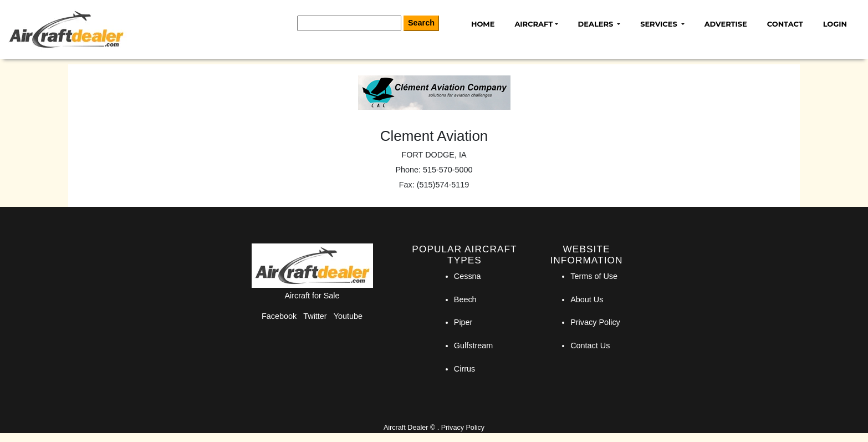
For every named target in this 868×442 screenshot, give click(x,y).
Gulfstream (473, 346)
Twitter (315, 316)
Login (835, 24)
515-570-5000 (448, 170)
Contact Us (590, 346)
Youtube (348, 316)
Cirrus (464, 369)
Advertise (726, 24)
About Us (587, 299)
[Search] (349, 23)
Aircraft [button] (533, 24)
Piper (463, 322)
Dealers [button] (597, 24)
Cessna (468, 276)
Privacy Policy (595, 322)
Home (483, 24)
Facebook (279, 316)
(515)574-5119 (443, 185)
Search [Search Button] (421, 23)
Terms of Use (594, 276)
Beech (465, 299)
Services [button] (660, 24)
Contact (785, 24)
